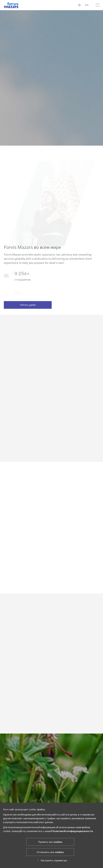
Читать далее (28, 308)
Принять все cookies (50, 842)
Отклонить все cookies (50, 852)
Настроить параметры (52, 860)
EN (87, 5)
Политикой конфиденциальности (73, 831)
